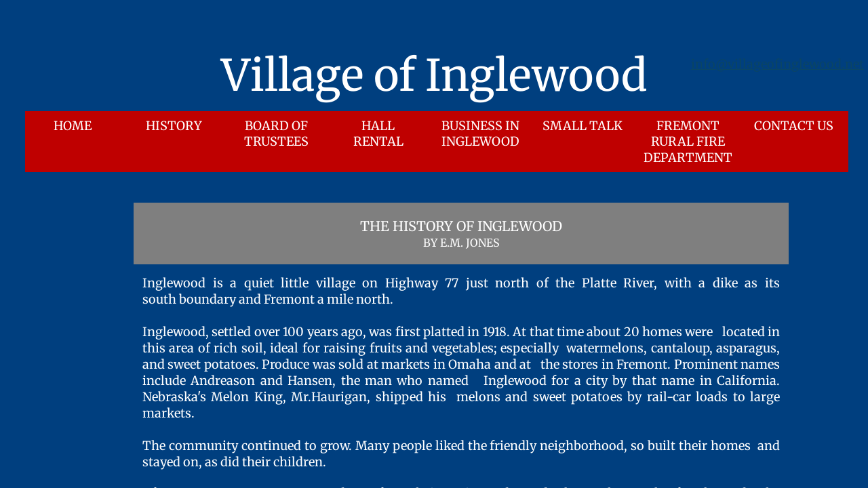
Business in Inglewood (480, 134)
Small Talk (583, 126)
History (174, 126)
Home (73, 126)
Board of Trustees (276, 134)
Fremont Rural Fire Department (688, 142)
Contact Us (794, 126)
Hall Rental (378, 134)
